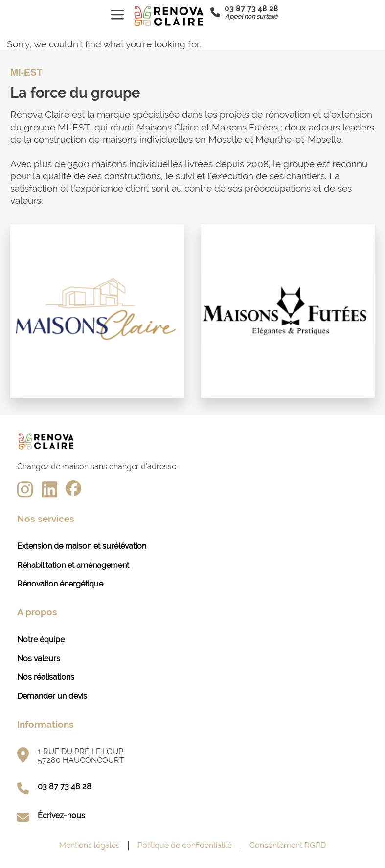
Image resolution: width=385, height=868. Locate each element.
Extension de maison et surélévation (82, 546)
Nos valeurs (39, 659)
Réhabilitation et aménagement (73, 565)
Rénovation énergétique (60, 584)
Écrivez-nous (61, 815)
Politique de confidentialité (185, 845)
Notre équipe (41, 640)
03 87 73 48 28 (65, 787)
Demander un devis (52, 696)
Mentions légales (90, 845)
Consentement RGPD (288, 845)
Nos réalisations (46, 677)
